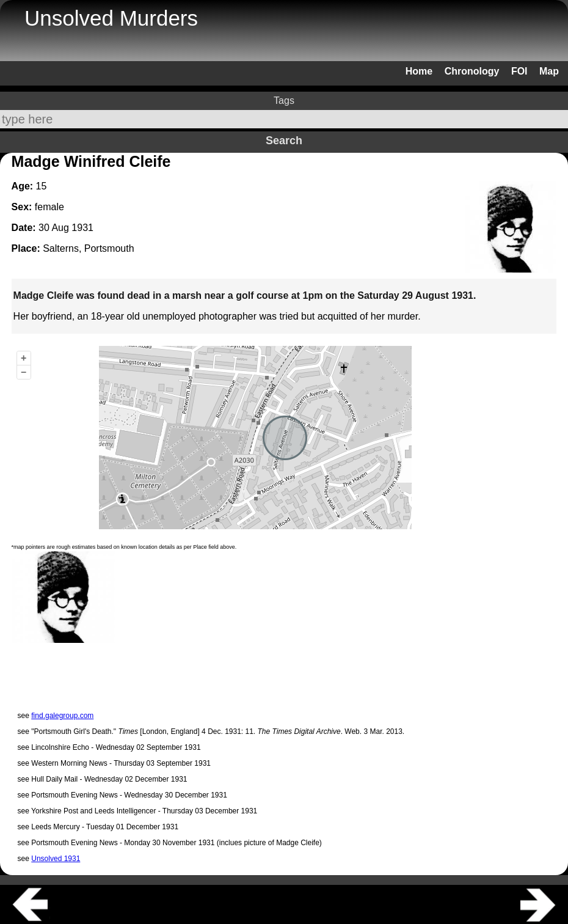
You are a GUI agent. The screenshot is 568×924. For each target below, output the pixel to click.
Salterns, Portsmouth (88, 248)
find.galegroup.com (62, 716)
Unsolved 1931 (56, 859)
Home (419, 71)
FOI (519, 71)
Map (549, 71)
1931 (82, 228)
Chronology (472, 71)
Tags (284, 101)
